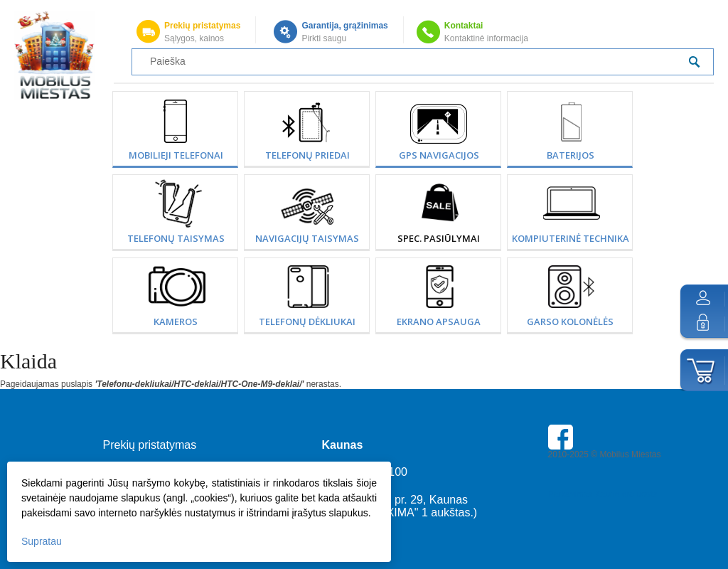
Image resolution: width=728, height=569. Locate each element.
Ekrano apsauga (439, 321)
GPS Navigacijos (439, 155)
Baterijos (571, 155)
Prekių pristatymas (202, 26)
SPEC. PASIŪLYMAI (439, 238)
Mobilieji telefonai (176, 155)
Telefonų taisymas (176, 238)
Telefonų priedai (307, 155)
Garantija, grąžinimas (344, 26)
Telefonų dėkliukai (307, 321)
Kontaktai (464, 26)
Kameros (176, 321)
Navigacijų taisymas (307, 238)
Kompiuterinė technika (571, 238)
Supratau (42, 541)
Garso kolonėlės (570, 321)
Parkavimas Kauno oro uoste (603, 494)
